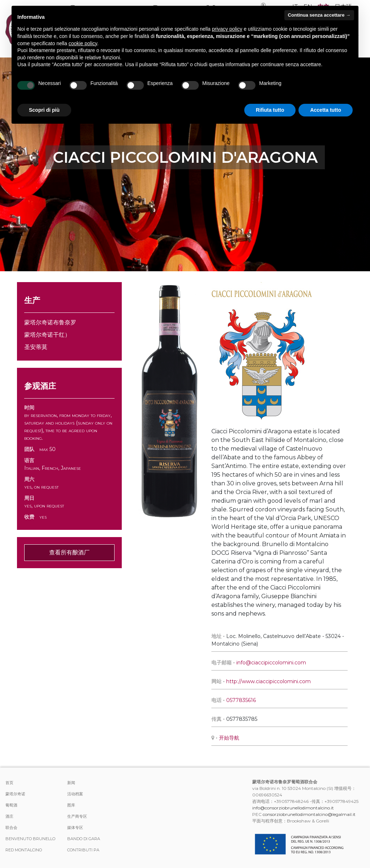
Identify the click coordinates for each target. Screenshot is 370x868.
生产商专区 (77, 816)
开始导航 (229, 738)
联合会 (11, 827)
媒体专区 (75, 827)
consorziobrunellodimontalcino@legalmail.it (309, 814)
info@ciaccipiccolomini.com (271, 663)
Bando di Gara (84, 839)
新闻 (71, 783)
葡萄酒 (11, 805)
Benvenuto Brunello (30, 839)
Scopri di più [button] (44, 110)
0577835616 (241, 700)
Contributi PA (83, 850)
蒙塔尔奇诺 (15, 794)
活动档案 (75, 794)
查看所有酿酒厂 (69, 552)
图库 (71, 805)
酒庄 (9, 816)
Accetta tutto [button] (326, 110)
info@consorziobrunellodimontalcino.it (293, 808)
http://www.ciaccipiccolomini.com (268, 681)
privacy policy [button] (227, 29)
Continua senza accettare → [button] (319, 15)
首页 (9, 783)
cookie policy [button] (83, 43)
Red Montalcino (24, 850)
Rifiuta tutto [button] (270, 110)
